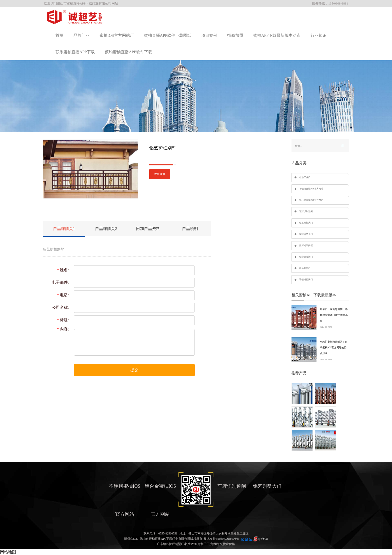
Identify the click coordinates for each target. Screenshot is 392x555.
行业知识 (318, 35)
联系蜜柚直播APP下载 (75, 52)
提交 (134, 370)
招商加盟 (235, 35)
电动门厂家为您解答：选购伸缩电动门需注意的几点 (334, 315)
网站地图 (8, 552)
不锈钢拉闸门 (306, 280)
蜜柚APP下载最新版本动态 (277, 35)
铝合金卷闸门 (306, 257)
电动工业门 (305, 177)
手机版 (264, 539)
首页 (59, 35)
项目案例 (209, 35)
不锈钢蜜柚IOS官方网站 (311, 189)
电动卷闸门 (305, 268)
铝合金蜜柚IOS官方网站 (311, 200)
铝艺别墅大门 (306, 223)
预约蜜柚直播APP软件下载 (128, 52)
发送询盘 (160, 174)
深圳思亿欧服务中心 (228, 539)
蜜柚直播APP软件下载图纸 (168, 35)
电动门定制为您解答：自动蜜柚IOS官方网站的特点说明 (334, 347)
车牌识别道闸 (306, 211)
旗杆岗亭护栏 (306, 245)
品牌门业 (81, 35)
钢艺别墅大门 (306, 234)
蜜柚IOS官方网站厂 (117, 35)
